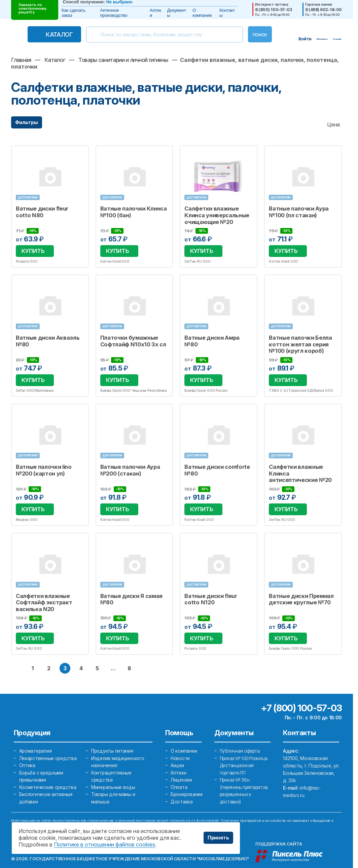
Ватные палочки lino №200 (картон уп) (41, 464)
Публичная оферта (241, 739)
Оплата (179, 776)
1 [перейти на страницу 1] (33, 656)
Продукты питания (113, 739)
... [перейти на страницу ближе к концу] (113, 656)
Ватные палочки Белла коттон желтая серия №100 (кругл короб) (298, 341)
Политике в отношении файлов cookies (104, 844)
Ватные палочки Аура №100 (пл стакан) (296, 212)
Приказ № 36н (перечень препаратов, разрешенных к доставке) (237, 791)
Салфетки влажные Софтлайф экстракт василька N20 (42, 593)
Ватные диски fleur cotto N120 (216, 590)
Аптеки (155, 13)
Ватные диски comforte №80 (215, 464)
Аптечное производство (114, 13)
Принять (218, 838)
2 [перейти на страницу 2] (49, 656)
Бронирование (187, 783)
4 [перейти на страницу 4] (81, 656)
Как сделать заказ (74, 13)
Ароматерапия (36, 739)
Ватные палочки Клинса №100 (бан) (131, 212)
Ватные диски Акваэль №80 (45, 338)
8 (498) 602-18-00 (324, 10)
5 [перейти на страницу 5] (97, 656)
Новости (180, 746)
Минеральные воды (114, 776)
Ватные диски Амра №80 (217, 335)
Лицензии (182, 769)
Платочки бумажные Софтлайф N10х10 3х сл (130, 338)
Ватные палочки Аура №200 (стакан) (128, 464)
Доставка (182, 791)
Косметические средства (49, 776)
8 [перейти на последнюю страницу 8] (129, 656)
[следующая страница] (146, 656)
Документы (177, 13)
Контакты (227, 13)
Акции (177, 754)
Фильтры (27, 122)
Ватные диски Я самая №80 (129, 590)
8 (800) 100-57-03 (273, 10)
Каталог (52, 34)
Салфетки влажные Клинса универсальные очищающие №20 (214, 215)
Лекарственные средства (49, 746)
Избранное (79, 154)
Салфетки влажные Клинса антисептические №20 (301, 467)
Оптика (27, 754)
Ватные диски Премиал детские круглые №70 (299, 590)
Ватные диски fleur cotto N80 (48, 212)
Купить (32, 249)
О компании (202, 13)
